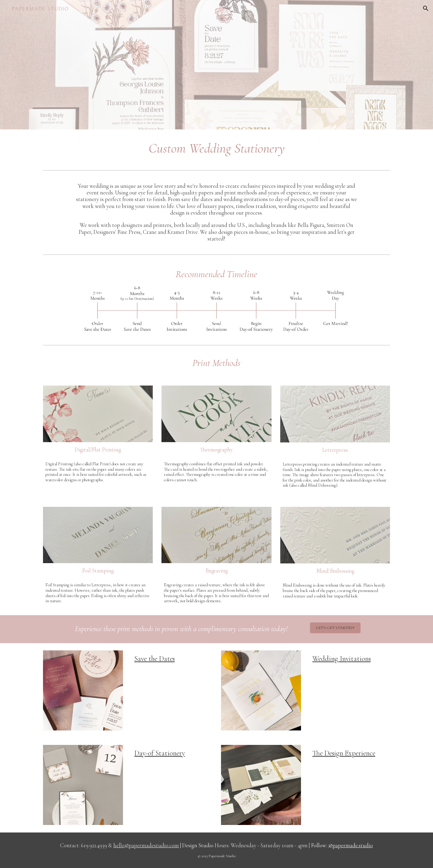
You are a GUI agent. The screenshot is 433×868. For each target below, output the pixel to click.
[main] (216, 149)
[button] (426, 8)
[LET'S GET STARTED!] (335, 628)
